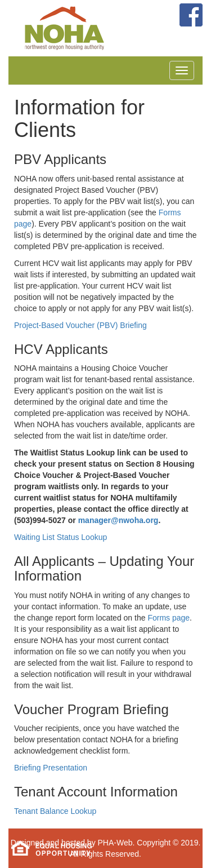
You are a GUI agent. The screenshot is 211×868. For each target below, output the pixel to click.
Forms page (169, 618)
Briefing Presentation (51, 768)
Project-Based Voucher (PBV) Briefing (80, 325)
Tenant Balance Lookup (55, 811)
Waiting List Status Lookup (60, 537)
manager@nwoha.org (118, 520)
